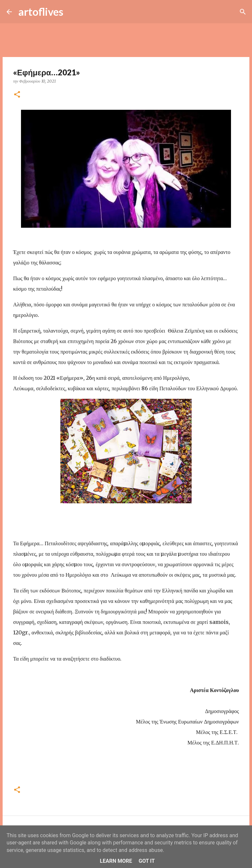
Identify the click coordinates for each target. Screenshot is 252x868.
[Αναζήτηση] (73, 12)
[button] (17, 95)
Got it (147, 861)
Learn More (116, 861)
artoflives (41, 12)
